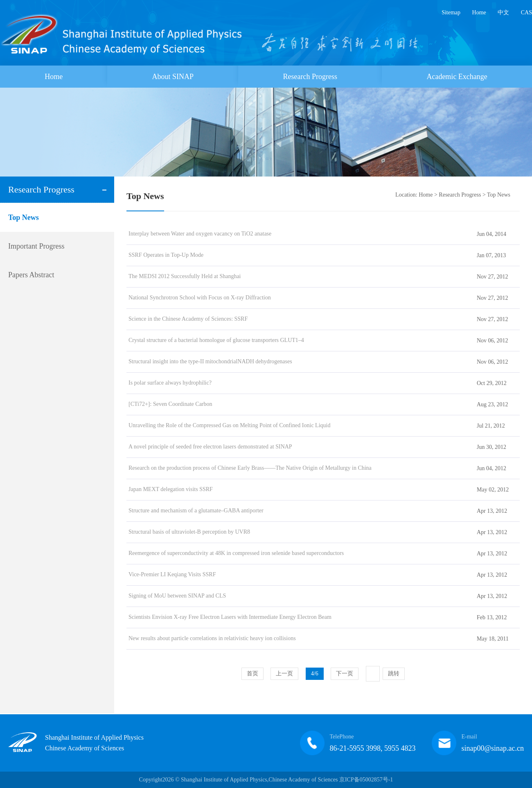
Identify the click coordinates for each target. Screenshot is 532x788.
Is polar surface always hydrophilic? (170, 383)
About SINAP (173, 77)
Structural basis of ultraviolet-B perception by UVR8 (189, 532)
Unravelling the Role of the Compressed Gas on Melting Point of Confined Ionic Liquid (229, 425)
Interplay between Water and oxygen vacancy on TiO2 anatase (200, 234)
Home (479, 12)
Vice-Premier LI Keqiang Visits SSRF (172, 574)
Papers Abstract (31, 275)
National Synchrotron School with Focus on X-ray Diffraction (200, 298)
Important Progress (36, 246)
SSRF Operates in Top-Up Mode (166, 255)
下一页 (345, 674)
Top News (24, 217)
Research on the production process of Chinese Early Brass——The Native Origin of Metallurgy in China (250, 468)
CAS (526, 12)
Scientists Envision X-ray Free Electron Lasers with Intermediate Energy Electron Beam (230, 617)
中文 (503, 12)
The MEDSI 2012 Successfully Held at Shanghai (185, 276)
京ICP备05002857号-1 (366, 780)
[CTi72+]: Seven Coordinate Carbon (170, 404)
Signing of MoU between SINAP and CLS (177, 596)
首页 (252, 674)
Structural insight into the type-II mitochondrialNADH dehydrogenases (210, 361)
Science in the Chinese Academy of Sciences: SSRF (188, 319)
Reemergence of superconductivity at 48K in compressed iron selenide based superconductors (236, 553)
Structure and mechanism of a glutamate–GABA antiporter (196, 511)
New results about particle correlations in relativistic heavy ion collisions (212, 638)
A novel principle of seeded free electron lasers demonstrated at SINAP (210, 447)
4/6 (315, 674)
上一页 (284, 674)
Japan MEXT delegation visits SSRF (171, 489)
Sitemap (451, 12)
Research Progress (310, 77)
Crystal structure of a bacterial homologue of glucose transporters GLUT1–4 (216, 340)
